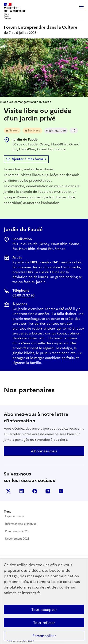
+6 (74, 131)
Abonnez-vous (44, 451)
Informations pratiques (21, 524)
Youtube (61, 491)
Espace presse (15, 516)
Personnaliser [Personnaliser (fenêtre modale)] (44, 636)
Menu (81, 7)
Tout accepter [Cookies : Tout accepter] (44, 610)
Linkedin (22, 491)
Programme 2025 (17, 531)
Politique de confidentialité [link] (20, 641)
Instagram (48, 491)
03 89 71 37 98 (23, 295)
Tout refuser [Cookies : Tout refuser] (44, 623)
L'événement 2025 (17, 539)
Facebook (35, 491)
